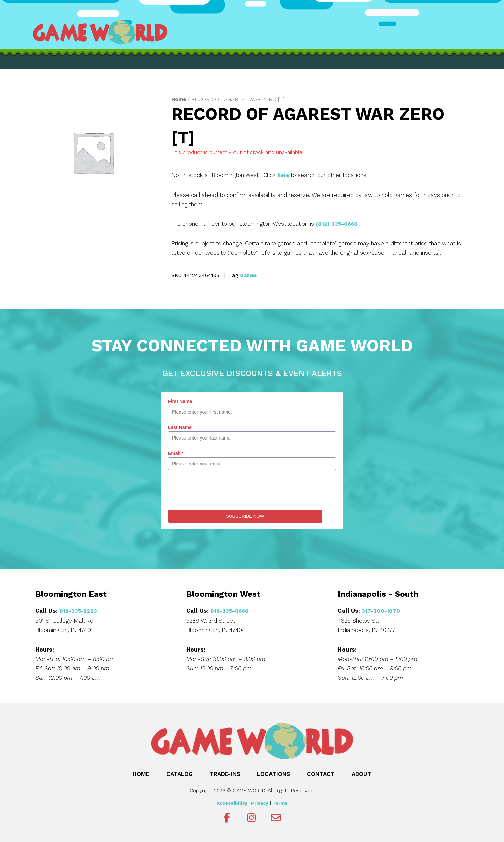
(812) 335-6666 (338, 223)
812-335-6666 (230, 610)
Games (249, 275)
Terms (280, 802)
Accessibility (232, 802)
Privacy (260, 802)
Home (179, 99)
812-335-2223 (79, 610)
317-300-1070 (381, 610)
